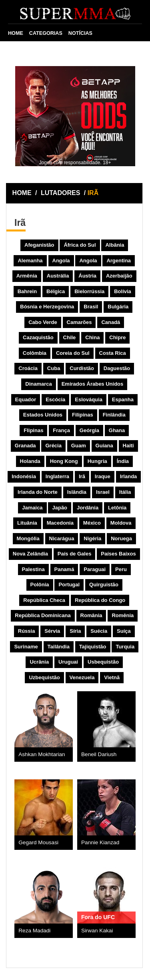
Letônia (117, 508)
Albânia (115, 245)
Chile (70, 337)
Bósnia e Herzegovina (47, 307)
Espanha (123, 399)
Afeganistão (39, 245)
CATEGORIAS (46, 33)
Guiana (104, 446)
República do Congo (100, 600)
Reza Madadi (34, 931)
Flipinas (33, 430)
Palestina (33, 569)
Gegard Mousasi (38, 842)
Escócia (55, 399)
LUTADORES (60, 193)
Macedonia (60, 523)
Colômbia (35, 353)
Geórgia (89, 430)
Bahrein (27, 291)
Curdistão (82, 368)
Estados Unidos (43, 415)
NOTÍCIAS (80, 33)
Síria (75, 631)
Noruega (121, 538)
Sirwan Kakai (97, 931)
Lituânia (27, 523)
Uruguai (68, 662)
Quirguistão (104, 585)
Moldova (121, 523)
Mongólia (28, 538)
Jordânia (88, 508)
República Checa (44, 600)
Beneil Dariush (99, 754)
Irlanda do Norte (38, 492)
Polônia (40, 585)
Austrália (58, 276)
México (92, 523)
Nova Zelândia (30, 554)
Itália (125, 492)
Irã (82, 476)
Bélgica (56, 291)
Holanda (30, 461)
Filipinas (83, 415)
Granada (25, 446)
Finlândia (114, 415)
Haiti (128, 446)
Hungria (97, 461)
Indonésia (24, 476)
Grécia (53, 446)
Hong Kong (64, 461)
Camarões (79, 322)
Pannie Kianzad (100, 842)
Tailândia (59, 647)
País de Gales (75, 554)
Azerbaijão (119, 276)
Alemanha (30, 261)
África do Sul (80, 245)
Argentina (119, 261)
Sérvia (52, 631)
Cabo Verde (43, 322)
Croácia (28, 368)
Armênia (27, 276)
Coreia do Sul (73, 353)
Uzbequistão (44, 677)
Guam (79, 446)
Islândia (77, 492)
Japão (60, 508)
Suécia (99, 631)
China (92, 337)
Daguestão (117, 368)
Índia (123, 461)
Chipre (117, 337)
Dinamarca (38, 384)
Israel (103, 492)
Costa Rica (113, 353)
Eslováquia (89, 399)
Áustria (87, 276)
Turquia (125, 647)
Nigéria (92, 538)
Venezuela (82, 677)
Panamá (64, 569)
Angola (61, 261)
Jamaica (32, 508)
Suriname (26, 647)
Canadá (111, 322)
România (91, 615)
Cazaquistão (38, 337)
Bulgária (118, 307)
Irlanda (129, 476)
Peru (121, 569)
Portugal (69, 585)
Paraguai (95, 569)
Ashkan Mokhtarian (42, 754)
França (61, 430)
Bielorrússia (89, 291)
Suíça (124, 631)
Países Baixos (118, 554)
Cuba (54, 368)
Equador (26, 399)
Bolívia (123, 291)
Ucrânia (39, 662)
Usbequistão (103, 662)
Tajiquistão (93, 647)
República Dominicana (43, 615)
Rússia (27, 631)
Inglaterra (57, 476)
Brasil (91, 307)
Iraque (103, 476)
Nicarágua (62, 538)
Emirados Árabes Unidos (93, 384)
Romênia (123, 615)
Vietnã (112, 677)
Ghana (117, 430)
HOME (16, 33)
